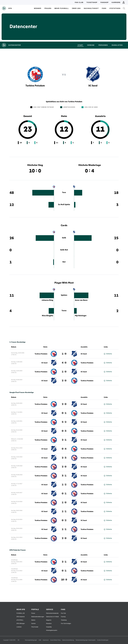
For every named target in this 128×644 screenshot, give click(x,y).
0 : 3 (64, 431)
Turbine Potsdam (41, 354)
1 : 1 (64, 511)
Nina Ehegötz (47, 316)
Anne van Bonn (81, 300)
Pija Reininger (81, 316)
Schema (108, 354)
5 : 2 (64, 422)
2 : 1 (64, 440)
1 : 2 (64, 485)
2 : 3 (64, 458)
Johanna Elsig (47, 300)
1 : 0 (64, 354)
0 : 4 (64, 449)
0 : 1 (64, 413)
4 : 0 (64, 363)
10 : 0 (64, 580)
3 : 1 (64, 476)
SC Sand (84, 354)
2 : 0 (64, 381)
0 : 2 (64, 520)
